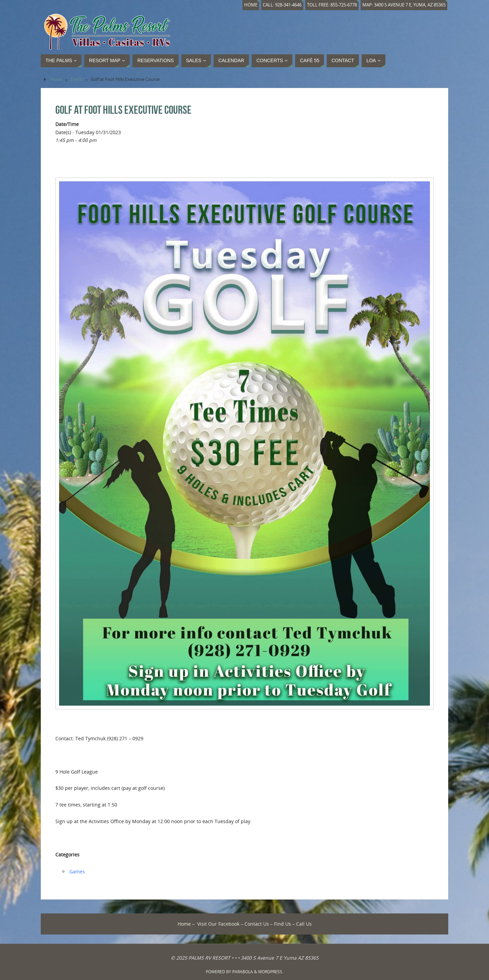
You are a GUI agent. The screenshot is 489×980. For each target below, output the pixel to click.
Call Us (304, 924)
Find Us (283, 924)
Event (76, 79)
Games (77, 872)
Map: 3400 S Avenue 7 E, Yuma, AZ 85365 (404, 5)
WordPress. (271, 972)
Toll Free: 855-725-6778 (332, 5)
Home (251, 5)
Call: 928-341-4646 (282, 5)
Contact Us (257, 924)
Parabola (243, 972)
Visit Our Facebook (218, 924)
